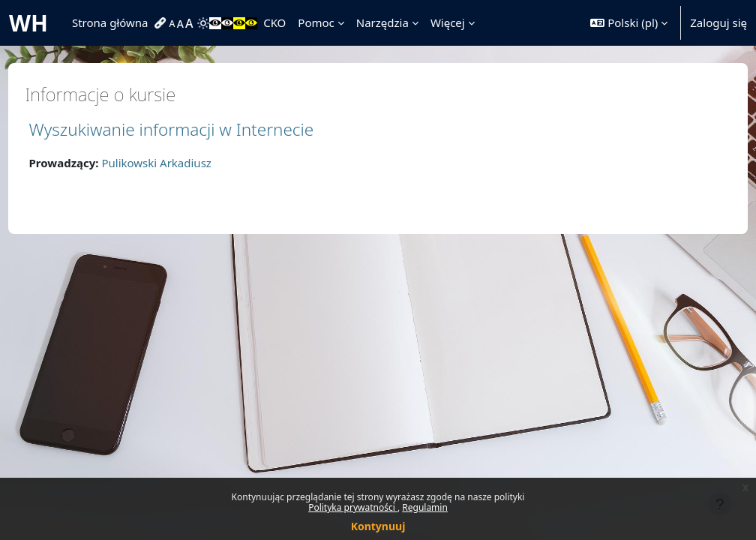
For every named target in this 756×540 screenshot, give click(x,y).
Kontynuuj (378, 526)
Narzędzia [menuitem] (382, 22)
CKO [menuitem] (274, 22)
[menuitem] (162, 23)
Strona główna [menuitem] (110, 22)
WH (28, 23)
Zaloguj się (718, 22)
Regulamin (425, 507)
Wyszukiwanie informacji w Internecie (199, 129)
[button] (629, 23)
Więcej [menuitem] (448, 22)
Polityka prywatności (353, 507)
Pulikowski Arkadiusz (184, 163)
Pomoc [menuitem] (316, 22)
